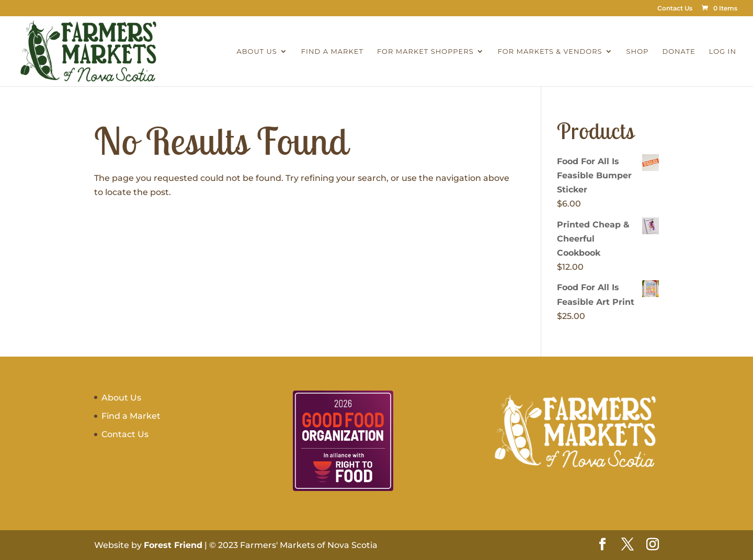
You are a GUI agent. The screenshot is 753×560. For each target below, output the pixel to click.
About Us (256, 52)
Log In (723, 52)
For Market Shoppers (425, 52)
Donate (678, 52)
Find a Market (332, 52)
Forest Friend (173, 545)
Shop (638, 52)
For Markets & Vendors (550, 52)
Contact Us (675, 9)
